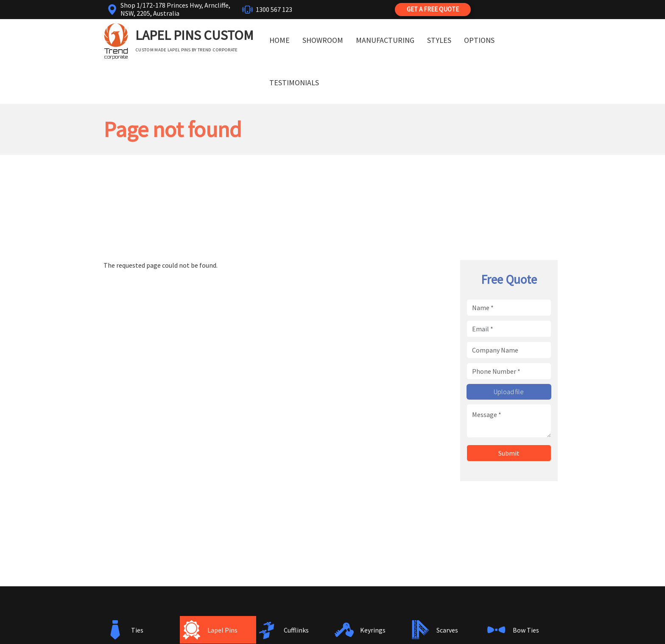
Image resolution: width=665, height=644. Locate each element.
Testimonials (294, 83)
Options (479, 40)
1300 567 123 (274, 9)
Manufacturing (385, 40)
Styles (439, 40)
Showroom (323, 40)
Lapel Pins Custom (194, 35)
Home (279, 40)
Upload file (509, 392)
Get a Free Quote (433, 9)
